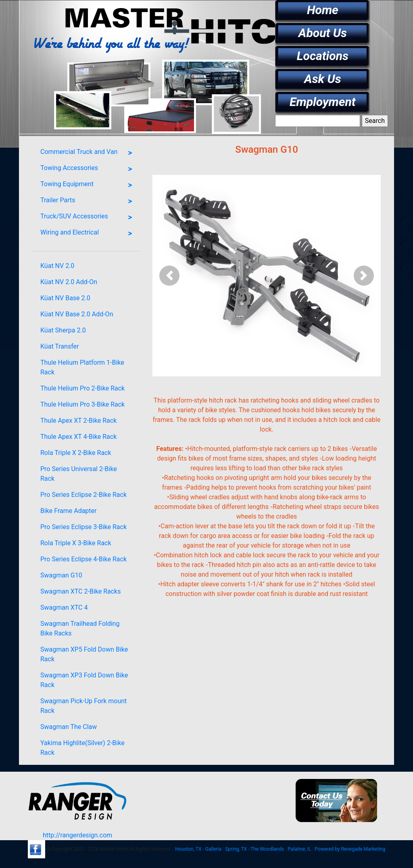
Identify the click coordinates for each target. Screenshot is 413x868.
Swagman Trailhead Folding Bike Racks (80, 628)
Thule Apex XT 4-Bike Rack (78, 437)
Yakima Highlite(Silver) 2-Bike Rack (82, 748)
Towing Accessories (88, 169)
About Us (323, 33)
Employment (323, 102)
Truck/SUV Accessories (88, 218)
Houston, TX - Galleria (198, 849)
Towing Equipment (88, 185)
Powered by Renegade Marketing (350, 849)
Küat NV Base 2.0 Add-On (77, 314)
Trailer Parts (88, 201)
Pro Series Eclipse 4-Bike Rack (83, 559)
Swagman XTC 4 (64, 607)
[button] (170, 276)
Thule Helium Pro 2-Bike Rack (82, 388)
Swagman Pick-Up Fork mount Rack (83, 706)
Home (323, 10)
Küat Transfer (59, 346)
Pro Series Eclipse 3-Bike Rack (83, 527)
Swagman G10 (61, 575)
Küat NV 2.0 (57, 266)
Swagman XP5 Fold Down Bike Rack (84, 654)
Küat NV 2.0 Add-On (69, 282)
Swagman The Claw (69, 727)
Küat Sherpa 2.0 (63, 330)
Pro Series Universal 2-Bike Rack (79, 474)
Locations (323, 56)
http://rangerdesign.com (77, 835)
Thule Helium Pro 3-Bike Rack (82, 404)
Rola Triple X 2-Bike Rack (76, 453)
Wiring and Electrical (88, 234)
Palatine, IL (299, 849)
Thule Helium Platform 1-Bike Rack (82, 367)
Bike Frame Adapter (69, 511)
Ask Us (323, 79)
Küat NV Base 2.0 (65, 298)
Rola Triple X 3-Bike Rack (76, 543)
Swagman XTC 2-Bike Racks (80, 591)
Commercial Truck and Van (88, 153)
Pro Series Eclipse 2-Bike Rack (83, 495)
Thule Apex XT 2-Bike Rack (78, 421)
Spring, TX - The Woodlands (254, 849)
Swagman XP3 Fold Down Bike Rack (84, 680)
